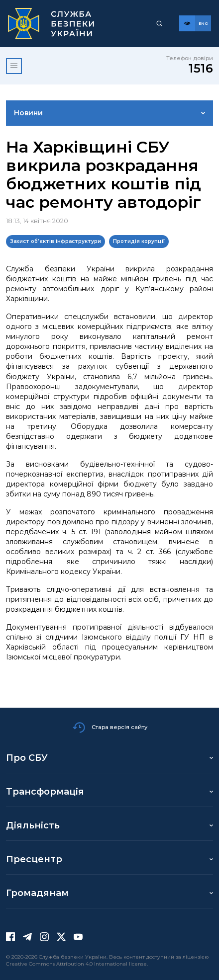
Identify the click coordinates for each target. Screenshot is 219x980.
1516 (201, 68)
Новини (28, 113)
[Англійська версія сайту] (203, 23)
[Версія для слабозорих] (187, 23)
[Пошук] (159, 23)
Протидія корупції (139, 241)
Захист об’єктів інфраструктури (55, 241)
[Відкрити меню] (14, 66)
